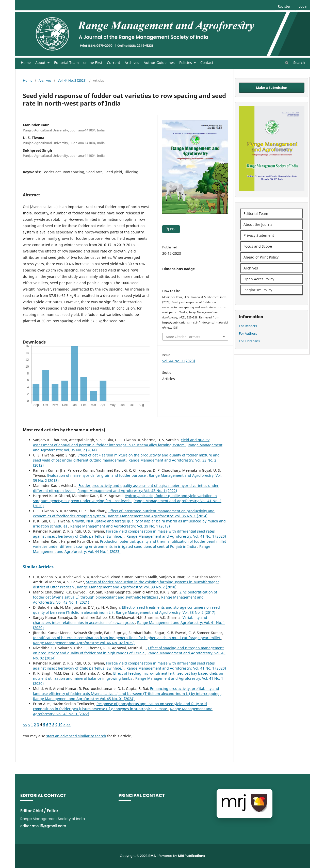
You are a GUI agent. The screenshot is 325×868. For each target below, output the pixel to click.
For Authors (248, 333)
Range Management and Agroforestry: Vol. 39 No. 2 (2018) (127, 587)
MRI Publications (192, 856)
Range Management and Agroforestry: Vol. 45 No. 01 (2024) (84, 699)
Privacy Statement (259, 235)
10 (60, 725)
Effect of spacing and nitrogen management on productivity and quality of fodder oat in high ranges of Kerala (128, 650)
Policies (186, 63)
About (41, 63)
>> (69, 725)
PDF (173, 229)
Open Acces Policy (259, 279)
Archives (132, 63)
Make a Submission (272, 88)
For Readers (248, 326)
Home (26, 63)
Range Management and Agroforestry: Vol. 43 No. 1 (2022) (127, 491)
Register (284, 6)
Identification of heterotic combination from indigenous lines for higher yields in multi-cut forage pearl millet (127, 638)
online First (93, 63)
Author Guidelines (159, 63)
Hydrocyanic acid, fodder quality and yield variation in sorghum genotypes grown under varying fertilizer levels (125, 498)
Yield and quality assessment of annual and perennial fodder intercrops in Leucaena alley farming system (121, 442)
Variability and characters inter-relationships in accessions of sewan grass (120, 620)
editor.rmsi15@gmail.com (43, 826)
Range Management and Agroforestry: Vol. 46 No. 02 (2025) (84, 643)
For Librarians (249, 341)
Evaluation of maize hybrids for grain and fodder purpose (97, 475)
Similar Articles (38, 567)
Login (303, 6)
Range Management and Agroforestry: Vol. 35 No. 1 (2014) (158, 516)
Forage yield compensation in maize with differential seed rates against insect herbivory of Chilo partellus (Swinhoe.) (124, 534)
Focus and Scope (258, 246)
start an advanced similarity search (76, 736)
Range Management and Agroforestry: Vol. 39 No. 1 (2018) (120, 526)
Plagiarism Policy (258, 290)
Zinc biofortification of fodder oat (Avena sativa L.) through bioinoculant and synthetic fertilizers (125, 595)
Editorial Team (66, 63)
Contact (207, 63)
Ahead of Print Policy (261, 257)
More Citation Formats (183, 337)
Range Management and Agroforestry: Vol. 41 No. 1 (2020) (176, 536)
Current (113, 63)
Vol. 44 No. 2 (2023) (72, 80)
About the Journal (258, 224)
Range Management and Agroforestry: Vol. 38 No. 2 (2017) (166, 612)
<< (25, 725)
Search (295, 63)
